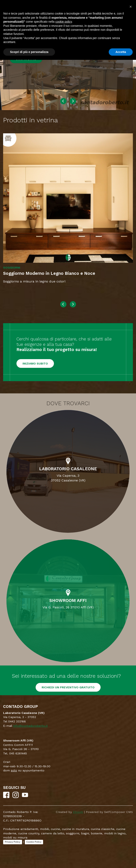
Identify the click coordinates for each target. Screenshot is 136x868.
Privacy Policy (13, 842)
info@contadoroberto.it (30, 726)
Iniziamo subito (35, 363)
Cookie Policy (34, 842)
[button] (131, 7)
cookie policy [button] (64, 22)
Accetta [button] (121, 52)
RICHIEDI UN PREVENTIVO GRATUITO (68, 687)
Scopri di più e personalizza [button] (29, 52)
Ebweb (78, 812)
